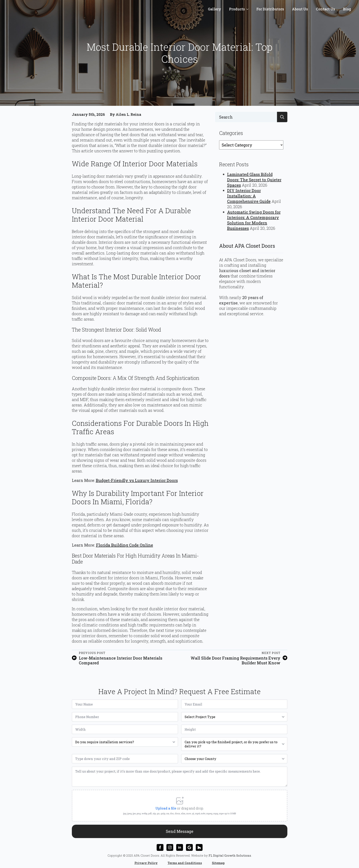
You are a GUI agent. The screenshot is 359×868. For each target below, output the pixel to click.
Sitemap (218, 861)
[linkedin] (180, 846)
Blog (347, 9)
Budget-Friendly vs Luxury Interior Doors (137, 480)
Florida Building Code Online (125, 545)
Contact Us (325, 9)
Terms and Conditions (185, 861)
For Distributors (270, 9)
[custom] (189, 846)
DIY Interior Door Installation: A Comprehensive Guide (249, 196)
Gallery (215, 9)
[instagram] (170, 846)
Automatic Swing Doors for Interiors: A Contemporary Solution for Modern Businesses (254, 220)
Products (237, 9)
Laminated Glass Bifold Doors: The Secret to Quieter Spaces (254, 180)
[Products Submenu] (249, 9)
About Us (300, 9)
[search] (282, 117)
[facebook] (160, 846)
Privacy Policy (146, 861)
